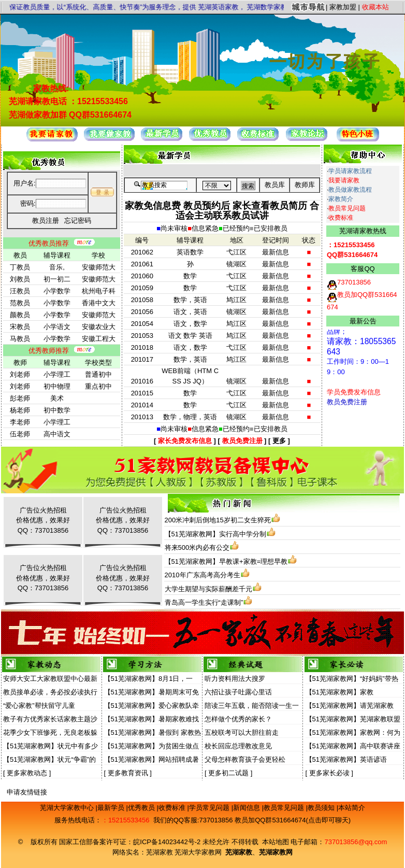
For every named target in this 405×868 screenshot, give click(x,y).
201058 (142, 300)
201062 (142, 252)
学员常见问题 (210, 808)
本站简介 (352, 808)
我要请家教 (344, 180)
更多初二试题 (228, 773)
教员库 (275, 185)
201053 (142, 336)
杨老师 (20, 410)
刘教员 (20, 279)
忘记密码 (78, 220)
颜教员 (20, 315)
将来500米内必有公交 (197, 547)
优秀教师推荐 (49, 351)
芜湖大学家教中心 (68, 808)
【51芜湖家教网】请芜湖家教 (350, 706)
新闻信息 (248, 808)
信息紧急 (205, 228)
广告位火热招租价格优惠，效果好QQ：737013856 (43, 520)
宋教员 (20, 327)
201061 (142, 264)
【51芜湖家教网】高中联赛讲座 (353, 746)
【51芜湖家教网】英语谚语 (346, 759)
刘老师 (20, 374)
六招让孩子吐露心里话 (238, 692)
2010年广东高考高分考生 (202, 575)
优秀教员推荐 (49, 243)
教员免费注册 (242, 441)
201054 (142, 324)
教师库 (305, 185)
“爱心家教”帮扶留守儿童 (39, 706)
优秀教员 (142, 808)
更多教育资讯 (128, 773)
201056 (142, 312)
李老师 (20, 422)
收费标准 (341, 218)
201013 (142, 417)
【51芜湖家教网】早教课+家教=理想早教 (226, 561)
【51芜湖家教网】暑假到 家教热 (153, 732)
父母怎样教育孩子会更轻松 (245, 759)
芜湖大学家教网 (198, 852)
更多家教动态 (27, 773)
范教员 (20, 303)
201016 (142, 381)
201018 (142, 347)
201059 (142, 288)
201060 (142, 276)
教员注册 (46, 220)
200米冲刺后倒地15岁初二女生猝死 (218, 520)
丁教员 (20, 267)
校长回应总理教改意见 (238, 746)
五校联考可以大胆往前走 (242, 732)
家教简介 (341, 199)
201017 (142, 359)
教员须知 (322, 808)
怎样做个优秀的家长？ (238, 719)
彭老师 (20, 398)
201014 (142, 405)
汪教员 (20, 291)
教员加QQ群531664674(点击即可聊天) (293, 820)
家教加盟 (343, 7)
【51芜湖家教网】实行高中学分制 (215, 534)
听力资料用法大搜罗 (235, 679)
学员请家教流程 (350, 171)
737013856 (216, 820)
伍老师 (20, 434)
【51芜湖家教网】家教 (339, 692)
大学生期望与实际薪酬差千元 (208, 589)
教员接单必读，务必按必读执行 (50, 692)
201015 (142, 393)
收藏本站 (375, 7)
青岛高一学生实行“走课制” (204, 602)
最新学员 (112, 808)
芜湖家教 (160, 852)
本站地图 (276, 842)
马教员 (20, 339)
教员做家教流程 (350, 190)
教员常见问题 (347, 208)
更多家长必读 (329, 773)
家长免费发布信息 (185, 441)
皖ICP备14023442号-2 (168, 842)
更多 (279, 441)
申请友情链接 (27, 792)
